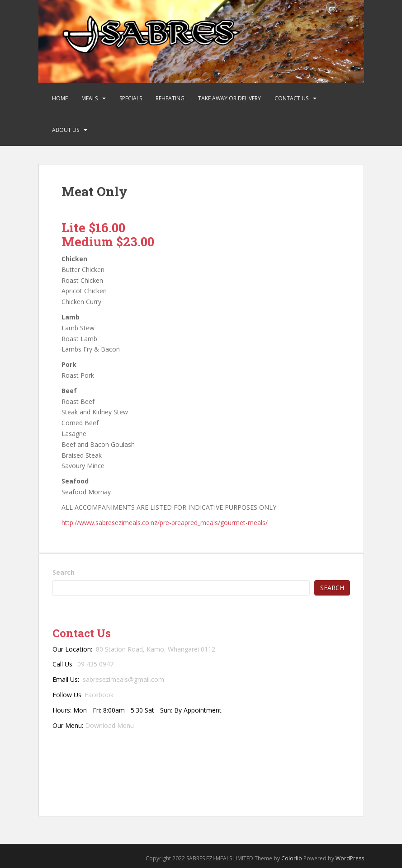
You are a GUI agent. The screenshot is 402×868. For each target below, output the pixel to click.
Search (64, 572)
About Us (66, 130)
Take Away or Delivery (229, 98)
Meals (90, 98)
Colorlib (292, 858)
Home (60, 98)
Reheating (170, 98)
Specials (131, 98)
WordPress (350, 858)
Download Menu (109, 725)
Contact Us (291, 98)
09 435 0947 (95, 664)
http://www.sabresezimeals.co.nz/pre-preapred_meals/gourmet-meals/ (165, 523)
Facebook (99, 695)
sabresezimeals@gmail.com (123, 679)
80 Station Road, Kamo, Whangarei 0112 (156, 649)
